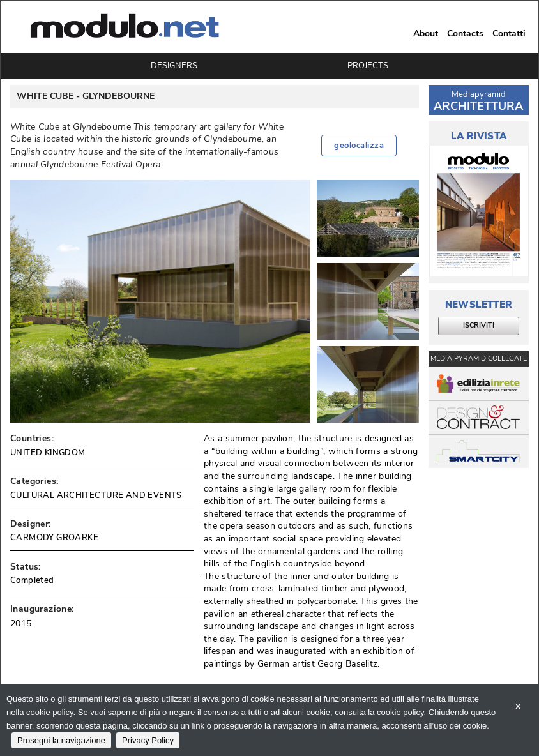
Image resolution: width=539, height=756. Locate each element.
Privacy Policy (148, 740)
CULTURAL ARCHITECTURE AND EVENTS (96, 495)
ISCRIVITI (479, 325)
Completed (32, 580)
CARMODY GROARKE (54, 538)
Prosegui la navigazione (61, 740)
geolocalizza (359, 146)
